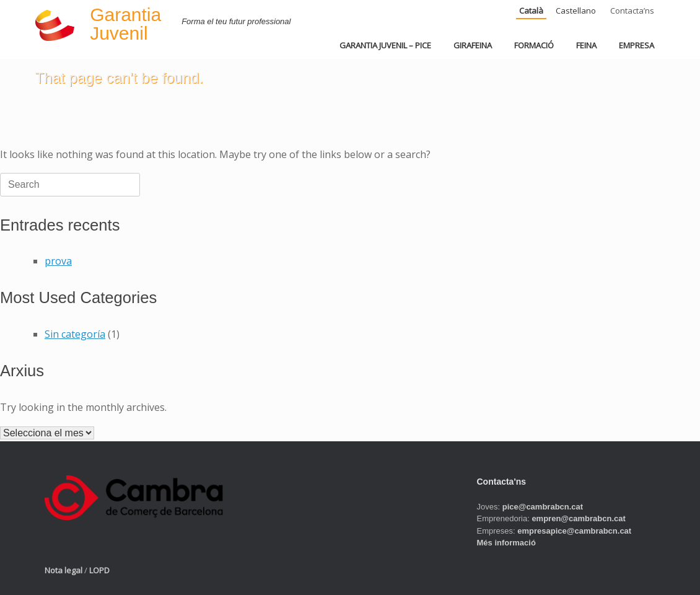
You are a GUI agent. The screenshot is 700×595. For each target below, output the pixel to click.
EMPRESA (637, 45)
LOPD (99, 570)
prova (58, 261)
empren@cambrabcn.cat (578, 518)
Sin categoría (75, 334)
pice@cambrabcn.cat (543, 507)
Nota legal (63, 570)
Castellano (576, 11)
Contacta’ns (632, 11)
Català (531, 11)
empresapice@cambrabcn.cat (574, 531)
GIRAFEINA (473, 45)
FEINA (586, 45)
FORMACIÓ (534, 45)
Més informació (506, 543)
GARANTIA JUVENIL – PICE (385, 45)
